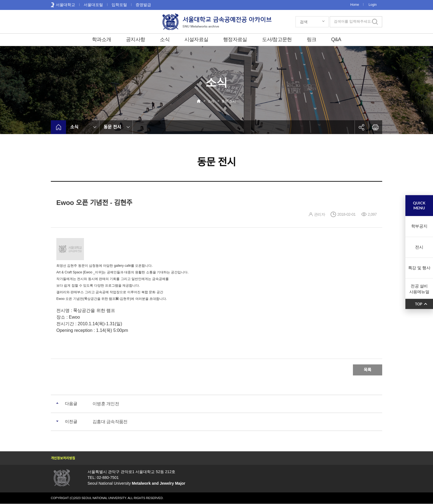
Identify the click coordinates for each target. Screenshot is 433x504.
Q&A (336, 39)
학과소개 (101, 39)
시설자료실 (196, 39)
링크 (312, 39)
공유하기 (361, 127)
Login (373, 5)
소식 (165, 39)
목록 (368, 370)
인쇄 (375, 127)
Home (355, 5)
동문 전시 (229, 101)
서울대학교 (65, 5)
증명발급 (143, 5)
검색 (304, 22)
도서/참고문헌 (277, 39)
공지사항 (135, 39)
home (58, 127)
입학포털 (119, 5)
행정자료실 (235, 39)
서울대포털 (93, 5)
